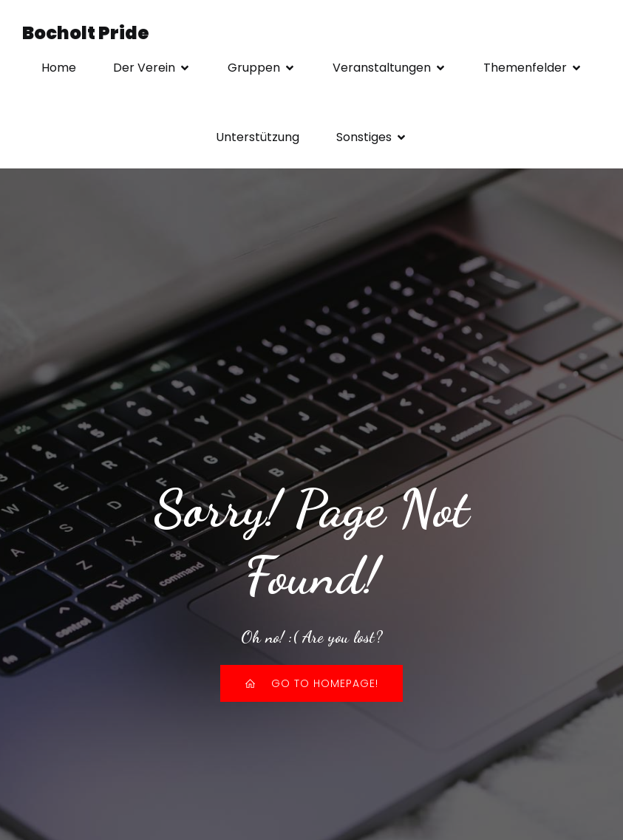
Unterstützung (258, 137)
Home (59, 68)
